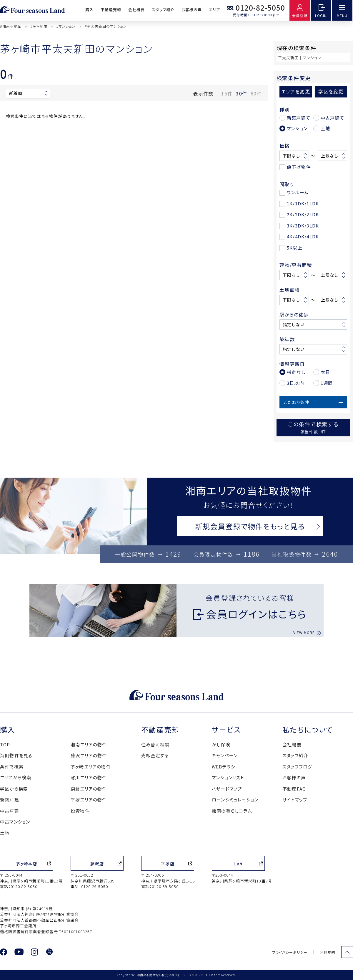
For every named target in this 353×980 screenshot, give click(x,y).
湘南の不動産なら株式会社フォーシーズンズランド (171, 975)
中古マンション (15, 822)
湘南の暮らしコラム (232, 811)
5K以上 (295, 248)
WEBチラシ (224, 767)
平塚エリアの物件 (89, 800)
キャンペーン (225, 755)
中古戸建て (332, 118)
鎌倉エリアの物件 (89, 789)
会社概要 (136, 10)
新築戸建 (10, 800)
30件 (242, 93)
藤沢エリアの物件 (89, 755)
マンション (297, 128)
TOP (5, 744)
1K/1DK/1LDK (303, 203)
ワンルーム (298, 192)
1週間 (327, 383)
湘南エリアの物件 (89, 744)
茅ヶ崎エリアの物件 (91, 767)
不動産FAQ (294, 789)
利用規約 (328, 952)
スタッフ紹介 (163, 10)
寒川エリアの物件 (89, 777)
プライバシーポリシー (290, 952)
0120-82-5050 (260, 8)
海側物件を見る (16, 755)
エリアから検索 (16, 777)
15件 (227, 93)
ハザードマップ (227, 789)
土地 (325, 128)
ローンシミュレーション (235, 800)
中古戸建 (10, 811)
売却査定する (155, 755)
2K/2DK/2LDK (303, 214)
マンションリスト (228, 777)
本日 (325, 372)
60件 (256, 93)
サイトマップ (295, 800)
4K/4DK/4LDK (303, 236)
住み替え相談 (155, 744)
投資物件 (80, 811)
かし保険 (221, 744)
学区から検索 (14, 789)
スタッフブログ (297, 767)
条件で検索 (12, 767)
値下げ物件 (299, 167)
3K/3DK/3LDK (303, 226)
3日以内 (295, 383)
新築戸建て (299, 118)
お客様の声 (192, 10)
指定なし (296, 372)
